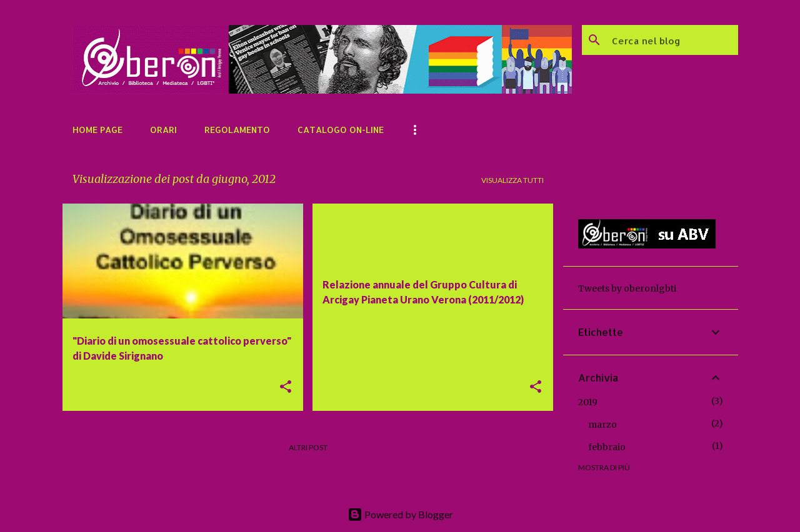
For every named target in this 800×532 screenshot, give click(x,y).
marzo (602, 425)
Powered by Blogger (400, 514)
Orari (163, 130)
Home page (97, 130)
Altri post (308, 447)
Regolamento (237, 130)
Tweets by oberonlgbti (627, 288)
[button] (286, 387)
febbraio (607, 447)
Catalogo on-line (341, 130)
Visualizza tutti (512, 180)
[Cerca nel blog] (672, 40)
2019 (588, 402)
